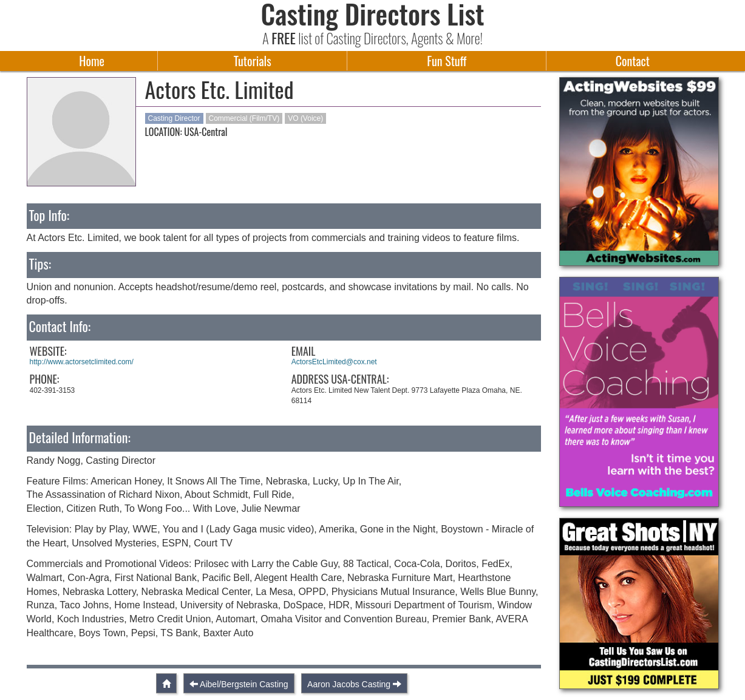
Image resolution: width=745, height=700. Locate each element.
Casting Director (174, 118)
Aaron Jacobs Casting (349, 684)
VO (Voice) (305, 118)
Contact (633, 61)
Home (92, 61)
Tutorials (253, 61)
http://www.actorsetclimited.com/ (82, 362)
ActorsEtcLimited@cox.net (334, 362)
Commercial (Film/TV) (244, 118)
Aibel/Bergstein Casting (244, 684)
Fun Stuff (447, 61)
